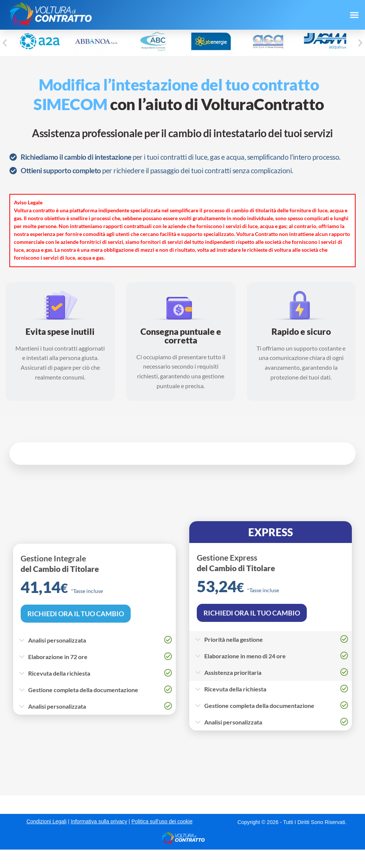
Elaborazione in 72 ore (58, 657)
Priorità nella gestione (234, 639)
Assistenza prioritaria (233, 672)
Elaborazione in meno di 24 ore (245, 656)
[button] (354, 15)
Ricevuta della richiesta (59, 673)
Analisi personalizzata (57, 640)
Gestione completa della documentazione (83, 690)
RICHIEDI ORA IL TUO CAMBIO (76, 614)
